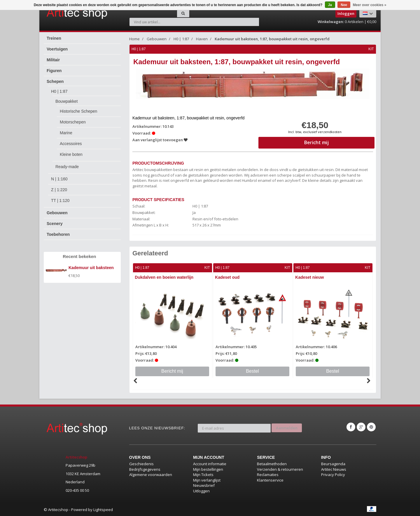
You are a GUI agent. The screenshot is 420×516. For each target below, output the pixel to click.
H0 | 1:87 (59, 91)
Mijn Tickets (203, 474)
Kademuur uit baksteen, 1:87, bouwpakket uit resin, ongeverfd (272, 39)
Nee (344, 5)
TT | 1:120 (60, 201)
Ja (330, 5)
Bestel (253, 371)
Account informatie (210, 463)
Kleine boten (71, 154)
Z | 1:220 (59, 190)
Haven (202, 39)
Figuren (54, 71)
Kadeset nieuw (310, 277)
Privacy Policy (333, 474)
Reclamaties (268, 474)
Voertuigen (57, 49)
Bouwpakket (66, 101)
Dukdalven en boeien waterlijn (165, 277)
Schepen (55, 81)
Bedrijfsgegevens (145, 469)
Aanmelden (287, 427)
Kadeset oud (228, 277)
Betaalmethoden (272, 463)
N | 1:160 (59, 179)
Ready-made (67, 167)
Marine (66, 133)
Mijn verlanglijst (207, 480)
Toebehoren (58, 234)
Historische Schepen (78, 111)
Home (134, 39)
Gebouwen (57, 213)
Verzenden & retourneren (280, 469)
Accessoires (71, 144)
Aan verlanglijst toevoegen (160, 140)
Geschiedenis (141, 463)
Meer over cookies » (370, 5)
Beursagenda (333, 463)
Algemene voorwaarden (151, 474)
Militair (53, 60)
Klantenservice (270, 480)
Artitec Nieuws (334, 469)
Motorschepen (73, 122)
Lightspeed (103, 510)
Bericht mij (173, 371)
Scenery (55, 224)
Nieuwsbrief (204, 485)
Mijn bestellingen (208, 469)
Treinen (54, 38)
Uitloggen (201, 491)
